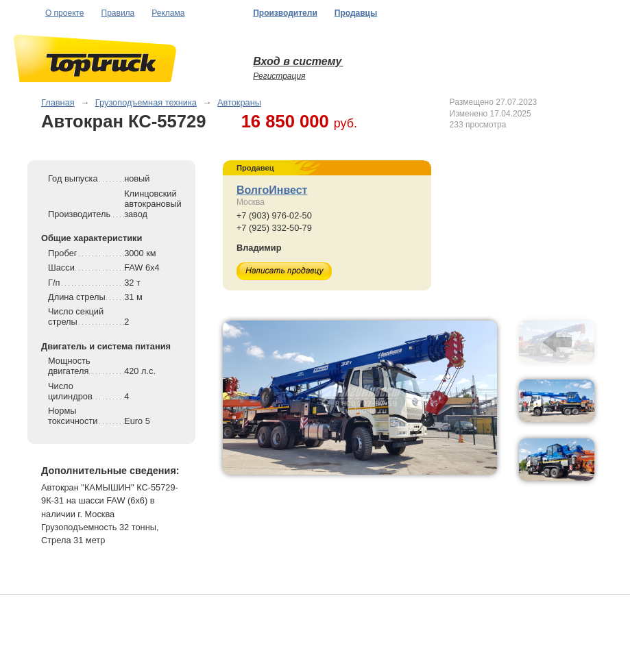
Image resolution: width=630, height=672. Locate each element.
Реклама (168, 13)
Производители (285, 13)
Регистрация (279, 76)
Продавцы (356, 13)
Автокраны (239, 102)
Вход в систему (298, 61)
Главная (58, 102)
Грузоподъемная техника (146, 102)
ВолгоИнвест (272, 190)
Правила (118, 13)
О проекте (65, 13)
